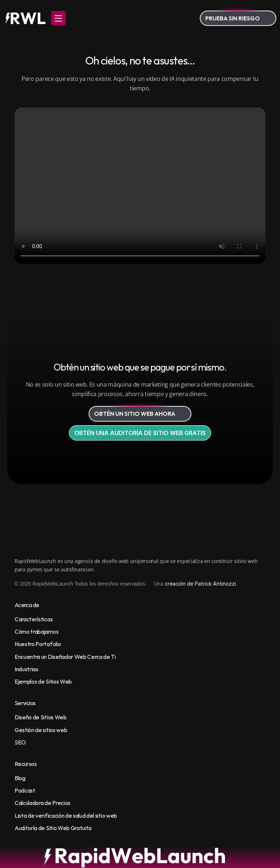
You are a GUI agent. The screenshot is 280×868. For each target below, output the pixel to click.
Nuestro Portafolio (38, 644)
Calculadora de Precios (42, 803)
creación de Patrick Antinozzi (200, 584)
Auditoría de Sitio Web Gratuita (53, 828)
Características (34, 619)
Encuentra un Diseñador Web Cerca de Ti (65, 657)
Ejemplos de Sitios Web (43, 681)
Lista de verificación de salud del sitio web (66, 816)
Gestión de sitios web (41, 730)
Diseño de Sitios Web (41, 717)
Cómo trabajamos (36, 632)
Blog (20, 778)
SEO (20, 742)
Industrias (26, 669)
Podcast (25, 790)
